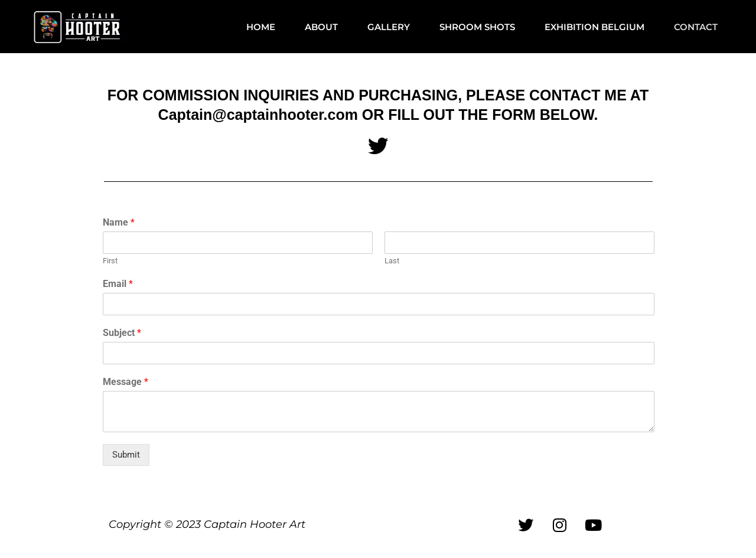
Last (392, 261)
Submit (126, 455)
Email (118, 284)
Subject (122, 333)
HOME (261, 27)
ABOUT (321, 27)
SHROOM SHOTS (477, 27)
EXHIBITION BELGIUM (594, 27)
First (110, 261)
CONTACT (696, 27)
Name (119, 223)
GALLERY (389, 27)
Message (126, 382)
